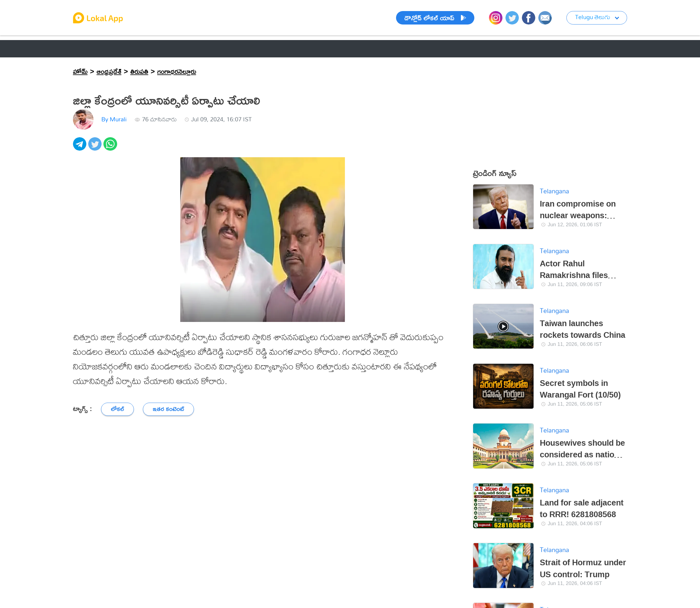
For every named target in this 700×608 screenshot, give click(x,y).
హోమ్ (80, 71)
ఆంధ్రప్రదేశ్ (109, 71)
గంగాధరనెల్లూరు (177, 71)
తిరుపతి (139, 71)
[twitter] (96, 147)
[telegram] (81, 147)
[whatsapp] (111, 147)
